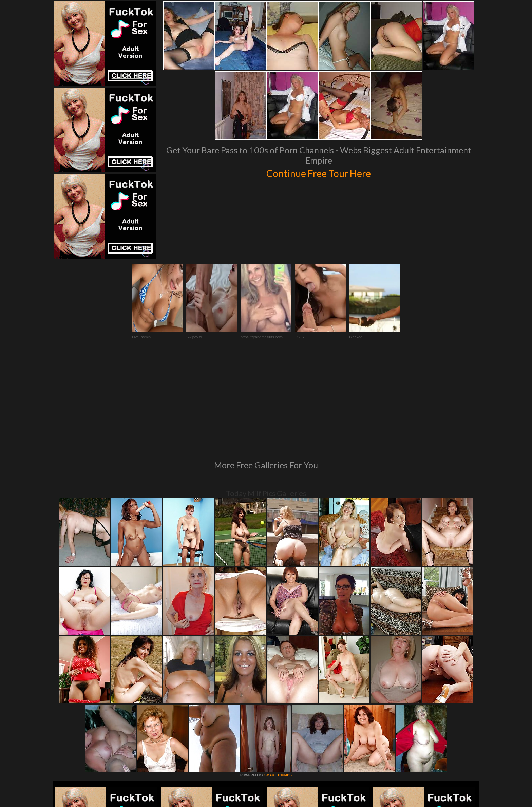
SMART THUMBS (278, 683)
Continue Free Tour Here (319, 172)
